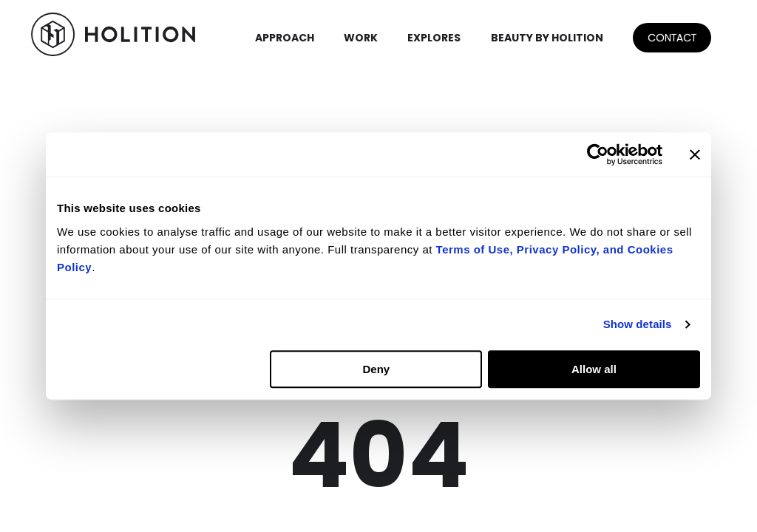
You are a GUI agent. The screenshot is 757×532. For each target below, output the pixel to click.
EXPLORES (434, 38)
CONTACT (672, 38)
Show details (638, 324)
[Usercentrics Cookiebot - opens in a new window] (598, 154)
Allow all (594, 369)
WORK (361, 38)
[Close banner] (695, 154)
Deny (377, 369)
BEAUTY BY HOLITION (547, 38)
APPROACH (285, 38)
